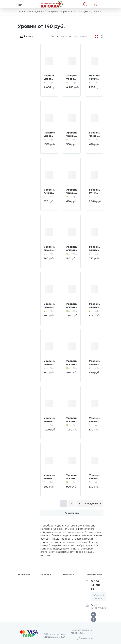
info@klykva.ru (98, 608)
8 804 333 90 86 (95, 585)
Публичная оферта (86, 638)
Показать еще (72, 513)
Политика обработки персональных (82, 631)
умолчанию (81, 36)
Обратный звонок (98, 597)
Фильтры (26, 36)
